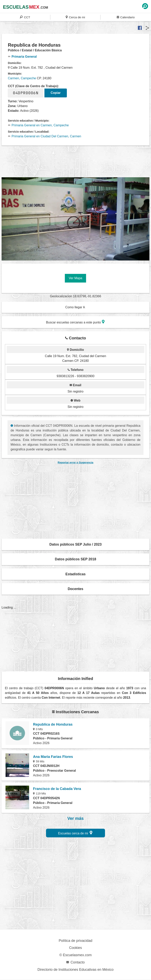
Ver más (76, 818)
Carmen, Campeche (22, 78)
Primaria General (22, 57)
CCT (25, 17)
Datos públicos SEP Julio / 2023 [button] (75, 544)
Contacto (75, 962)
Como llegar (75, 307)
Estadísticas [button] (76, 574)
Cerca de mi (75, 17)
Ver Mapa (75, 278)
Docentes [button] (75, 589)
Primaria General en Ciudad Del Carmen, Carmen (45, 136)
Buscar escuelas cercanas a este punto (75, 322)
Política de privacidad (75, 941)
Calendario (126, 17)
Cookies (75, 948)
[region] (75, 161)
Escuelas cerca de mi (75, 833)
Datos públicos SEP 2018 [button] (75, 559)
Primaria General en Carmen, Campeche (38, 125)
